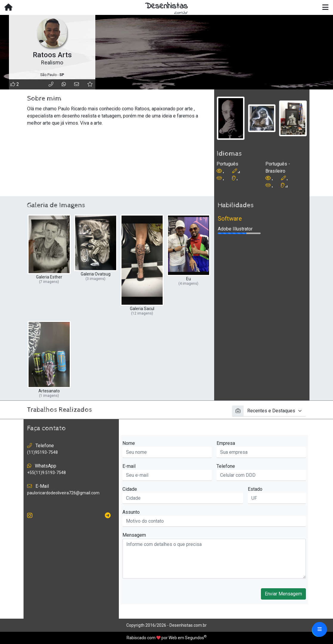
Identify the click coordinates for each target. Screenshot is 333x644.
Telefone (226, 466)
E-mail (129, 466)
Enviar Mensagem (283, 594)
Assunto (131, 512)
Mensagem (134, 535)
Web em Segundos (186, 638)
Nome (129, 443)
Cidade (130, 489)
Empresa (226, 443)
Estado (255, 489)
